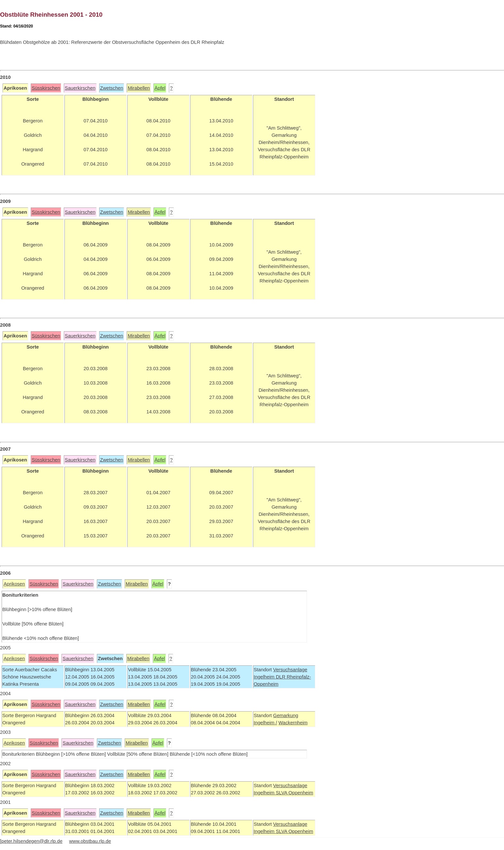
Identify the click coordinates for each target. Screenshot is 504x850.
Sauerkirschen (80, 88)
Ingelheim (265, 677)
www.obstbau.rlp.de (90, 841)
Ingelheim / (265, 723)
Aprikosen (14, 584)
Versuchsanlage (290, 670)
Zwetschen (112, 88)
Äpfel (160, 88)
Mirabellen (139, 88)
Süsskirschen (46, 88)
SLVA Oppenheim (295, 793)
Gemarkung (286, 715)
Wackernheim (293, 723)
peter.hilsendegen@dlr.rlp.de (32, 841)
